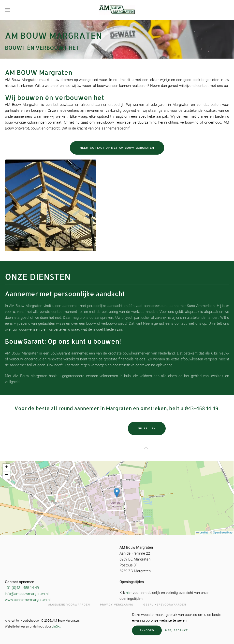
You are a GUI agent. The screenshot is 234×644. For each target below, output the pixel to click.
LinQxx (56, 627)
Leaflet (196, 532)
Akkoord (147, 630)
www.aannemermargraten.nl (28, 598)
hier (129, 592)
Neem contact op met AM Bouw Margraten (117, 148)
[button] (7, 10)
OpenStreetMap (217, 532)
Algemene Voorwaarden (69, 604)
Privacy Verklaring (117, 604)
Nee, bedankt (176, 630)
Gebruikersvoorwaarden (165, 604)
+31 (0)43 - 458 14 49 (22, 587)
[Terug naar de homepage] (117, 10)
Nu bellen (147, 428)
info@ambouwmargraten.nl (27, 593)
